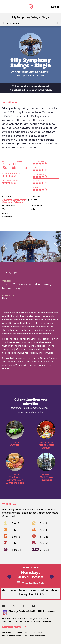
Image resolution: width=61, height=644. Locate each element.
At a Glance (13, 23)
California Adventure (39, 72)
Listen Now (15, 627)
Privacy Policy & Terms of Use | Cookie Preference (24, 636)
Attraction (20, 72)
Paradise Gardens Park (15, 200)
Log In (55, 7)
